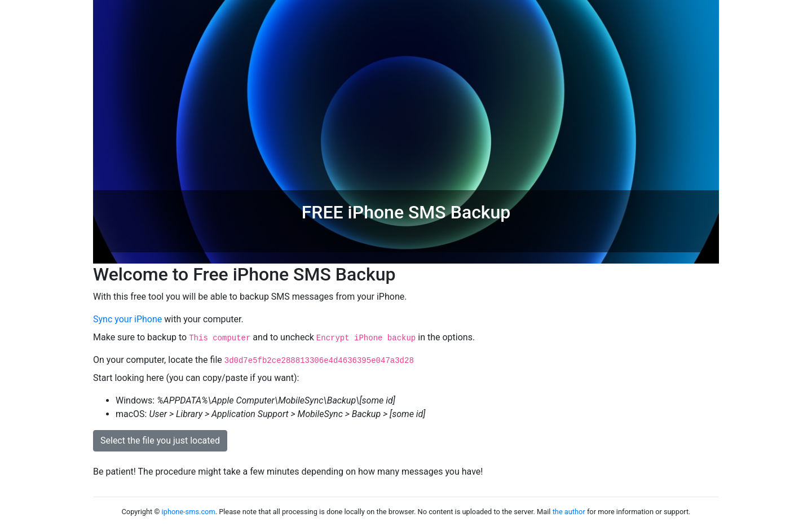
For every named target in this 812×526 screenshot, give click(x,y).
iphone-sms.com (189, 512)
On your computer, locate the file (253, 360)
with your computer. (168, 319)
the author (569, 512)
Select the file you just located (160, 440)
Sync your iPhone (127, 319)
